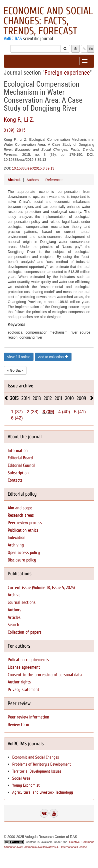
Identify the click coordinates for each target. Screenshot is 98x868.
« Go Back (15, 370)
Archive (14, 595)
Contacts (15, 480)
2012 (48, 398)
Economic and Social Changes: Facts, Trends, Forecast (48, 21)
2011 (58, 398)
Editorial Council (21, 465)
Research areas (21, 515)
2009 (81, 398)
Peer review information (28, 717)
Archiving (16, 545)
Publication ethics (23, 530)
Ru (84, 49)
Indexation (17, 538)
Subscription (18, 473)
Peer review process (25, 523)
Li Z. (29, 120)
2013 (37, 398)
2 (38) (33, 412)
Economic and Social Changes (36, 757)
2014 (26, 398)
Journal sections (22, 602)
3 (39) (48, 412)
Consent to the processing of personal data (45, 675)
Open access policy (24, 553)
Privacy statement (23, 690)
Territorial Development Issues (37, 771)
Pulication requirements (28, 660)
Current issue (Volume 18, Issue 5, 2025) (41, 588)
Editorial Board (20, 458)
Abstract (14, 180)
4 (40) (64, 412)
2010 (69, 398)
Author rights (19, 682)
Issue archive (20, 386)
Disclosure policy (22, 560)
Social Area (21, 778)
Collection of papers (25, 632)
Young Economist (26, 785)
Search (13, 625)
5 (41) (80, 412)
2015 (14, 398)
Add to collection (53, 357)
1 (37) (17, 412)
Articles (14, 617)
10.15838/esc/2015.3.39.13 (33, 168)
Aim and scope (20, 508)
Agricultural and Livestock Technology (43, 792)
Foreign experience (67, 73)
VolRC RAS (13, 39)
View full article (19, 357)
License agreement (24, 667)
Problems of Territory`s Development (42, 764)
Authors (32, 180)
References (54, 180)
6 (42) (17, 418)
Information (18, 451)
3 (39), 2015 (15, 130)
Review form (18, 725)
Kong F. (12, 120)
